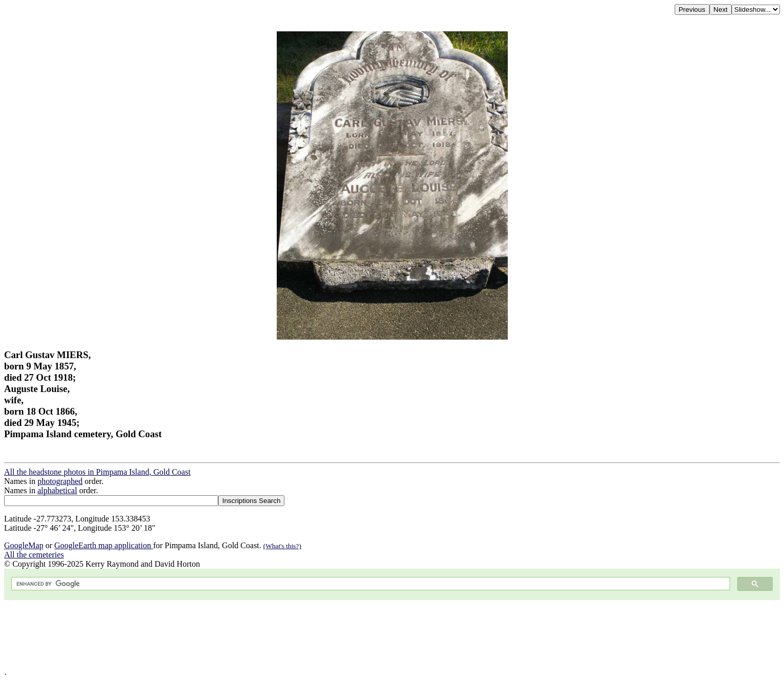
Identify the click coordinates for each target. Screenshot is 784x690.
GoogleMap (24, 545)
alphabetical (57, 490)
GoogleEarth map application (104, 545)
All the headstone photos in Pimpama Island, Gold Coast (97, 472)
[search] (370, 584)
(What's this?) (282, 546)
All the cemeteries (34, 555)
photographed (60, 481)
